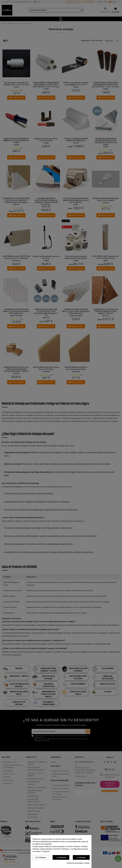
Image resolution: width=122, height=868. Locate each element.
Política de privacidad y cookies (78, 863)
